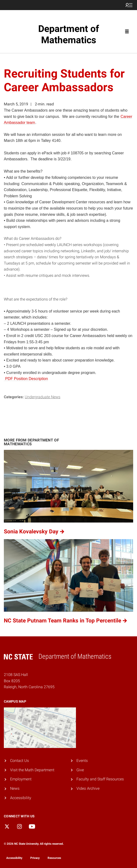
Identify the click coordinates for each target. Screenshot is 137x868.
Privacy (35, 858)
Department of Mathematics (69, 34)
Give (80, 770)
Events (82, 761)
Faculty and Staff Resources (100, 779)
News (15, 788)
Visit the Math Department (32, 770)
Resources (54, 858)
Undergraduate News (43, 397)
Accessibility (21, 798)
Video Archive (88, 788)
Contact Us (19, 761)
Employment (21, 779)
